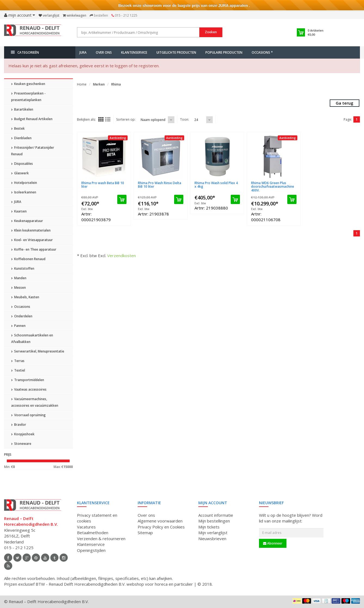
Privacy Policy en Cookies (161, 527)
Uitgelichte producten (176, 52)
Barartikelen (22, 109)
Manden (19, 278)
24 (196, 120)
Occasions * (262, 52)
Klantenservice (134, 52)
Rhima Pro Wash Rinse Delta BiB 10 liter (160, 185)
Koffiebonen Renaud (28, 259)
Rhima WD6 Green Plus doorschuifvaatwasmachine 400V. (273, 186)
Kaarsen (19, 211)
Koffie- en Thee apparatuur (34, 249)
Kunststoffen (23, 268)
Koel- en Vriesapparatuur (32, 240)
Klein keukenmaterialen (31, 230)
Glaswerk (20, 173)
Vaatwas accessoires (29, 389)
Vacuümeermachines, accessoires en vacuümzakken (35, 402)
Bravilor (19, 425)
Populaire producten (224, 52)
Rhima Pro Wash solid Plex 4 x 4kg (216, 185)
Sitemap (145, 533)
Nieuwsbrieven (212, 539)
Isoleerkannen (24, 192)
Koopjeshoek (23, 434)
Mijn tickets (209, 527)
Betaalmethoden (93, 533)
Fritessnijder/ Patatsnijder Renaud (33, 151)
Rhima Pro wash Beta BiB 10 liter (103, 185)
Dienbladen (21, 138)
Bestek (18, 128)
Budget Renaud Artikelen (32, 119)
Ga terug (345, 103)
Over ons (104, 52)
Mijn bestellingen (214, 521)
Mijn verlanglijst (213, 533)
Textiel (18, 370)
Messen (18, 288)
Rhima (116, 84)
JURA (83, 52)
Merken (99, 84)
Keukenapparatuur (27, 221)
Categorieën (25, 52)
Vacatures (86, 527)
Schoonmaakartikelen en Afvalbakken (32, 338)
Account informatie (216, 515)
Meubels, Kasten (25, 297)
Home (82, 84)
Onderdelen (22, 316)
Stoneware (21, 444)
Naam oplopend (153, 120)
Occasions (21, 307)
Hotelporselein (24, 183)
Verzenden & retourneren (101, 539)
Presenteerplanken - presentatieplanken (28, 97)
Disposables (22, 164)
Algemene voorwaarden (160, 521)
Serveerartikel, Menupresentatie (38, 351)
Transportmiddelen (28, 380)
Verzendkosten (121, 256)
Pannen (18, 326)
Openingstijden (91, 550)
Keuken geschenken (28, 84)
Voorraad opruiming (28, 415)
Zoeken (211, 32)
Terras (18, 361)
